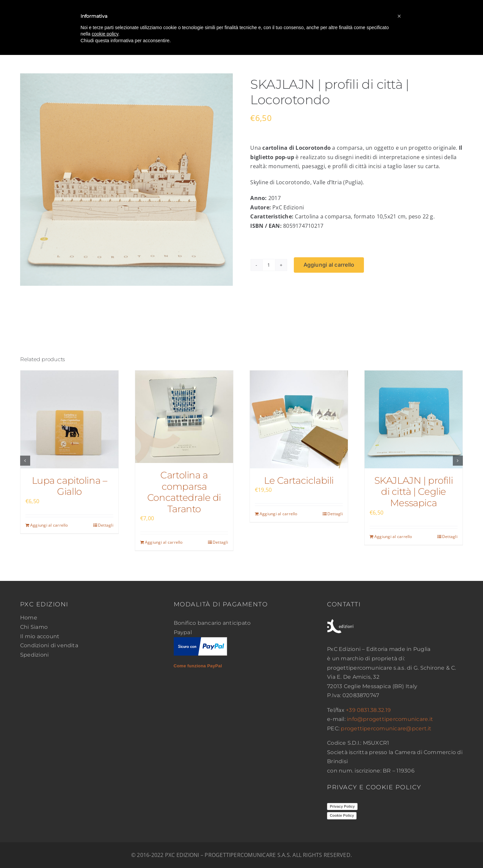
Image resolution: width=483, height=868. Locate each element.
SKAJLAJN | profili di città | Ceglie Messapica (414, 492)
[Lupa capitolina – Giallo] (69, 419)
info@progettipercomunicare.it (390, 719)
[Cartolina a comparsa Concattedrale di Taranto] (184, 417)
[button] (25, 461)
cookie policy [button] (105, 34)
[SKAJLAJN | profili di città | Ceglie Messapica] (414, 419)
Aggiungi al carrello (329, 265)
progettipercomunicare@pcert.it (386, 728)
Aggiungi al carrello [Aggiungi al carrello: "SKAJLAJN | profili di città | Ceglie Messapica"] (393, 537)
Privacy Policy (342, 806)
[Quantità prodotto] (269, 265)
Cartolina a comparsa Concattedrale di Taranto (184, 492)
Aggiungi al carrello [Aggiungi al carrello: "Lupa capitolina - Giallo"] (49, 525)
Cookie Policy (342, 815)
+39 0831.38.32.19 (368, 710)
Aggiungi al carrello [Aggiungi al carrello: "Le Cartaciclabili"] (279, 514)
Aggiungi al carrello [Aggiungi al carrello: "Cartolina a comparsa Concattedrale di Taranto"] (164, 542)
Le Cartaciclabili (299, 480)
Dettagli (106, 525)
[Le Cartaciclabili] (299, 419)
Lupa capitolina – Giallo (70, 486)
